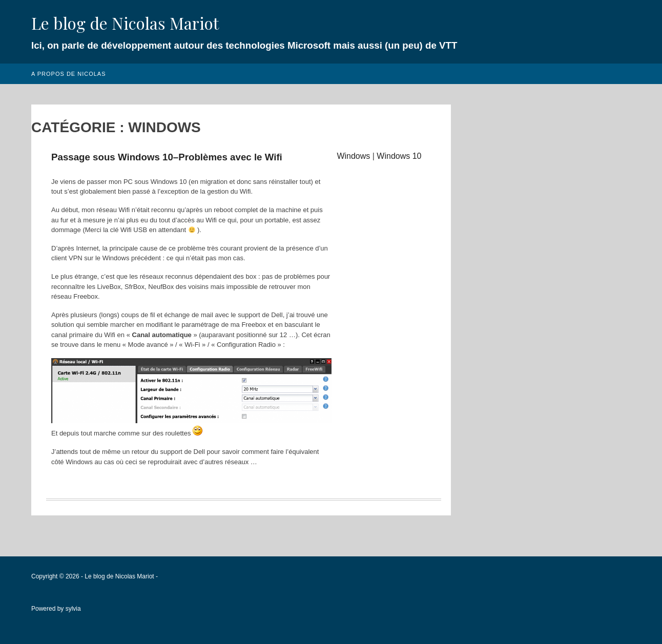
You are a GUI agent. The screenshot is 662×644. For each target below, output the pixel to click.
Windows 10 (399, 156)
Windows (353, 156)
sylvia (73, 609)
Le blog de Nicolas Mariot (125, 23)
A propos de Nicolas (69, 74)
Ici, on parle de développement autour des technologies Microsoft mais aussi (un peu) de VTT (244, 45)
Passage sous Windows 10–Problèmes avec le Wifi (167, 157)
